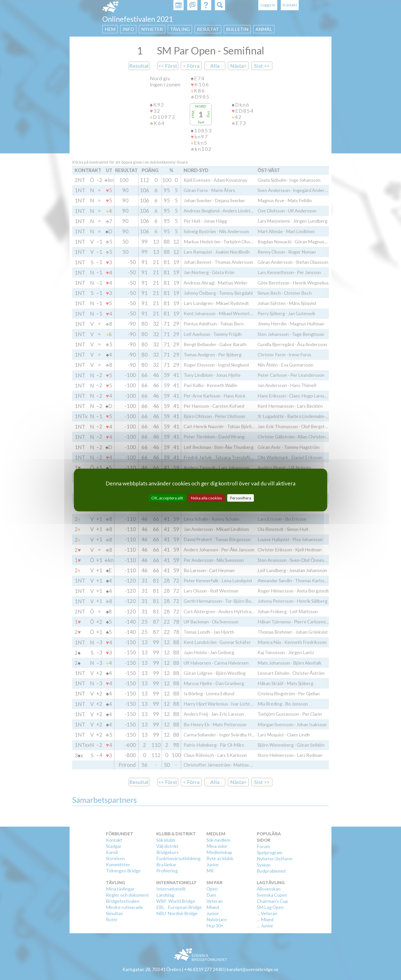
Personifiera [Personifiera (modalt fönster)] (240, 498)
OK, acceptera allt (167, 498)
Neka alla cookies (206, 498)
